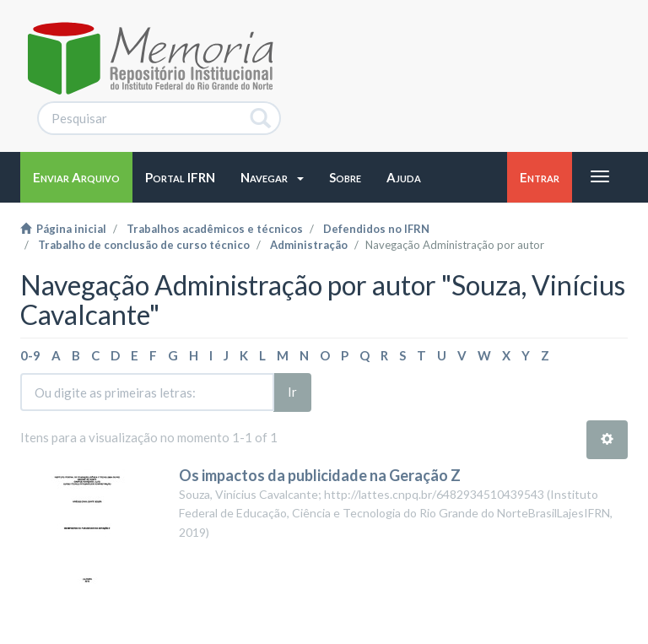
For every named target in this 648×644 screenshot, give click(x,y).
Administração (309, 245)
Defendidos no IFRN (376, 229)
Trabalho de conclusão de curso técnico (144, 245)
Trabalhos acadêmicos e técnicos (215, 229)
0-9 (30, 355)
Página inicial (63, 229)
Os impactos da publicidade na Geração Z (320, 475)
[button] (272, 177)
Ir (292, 392)
